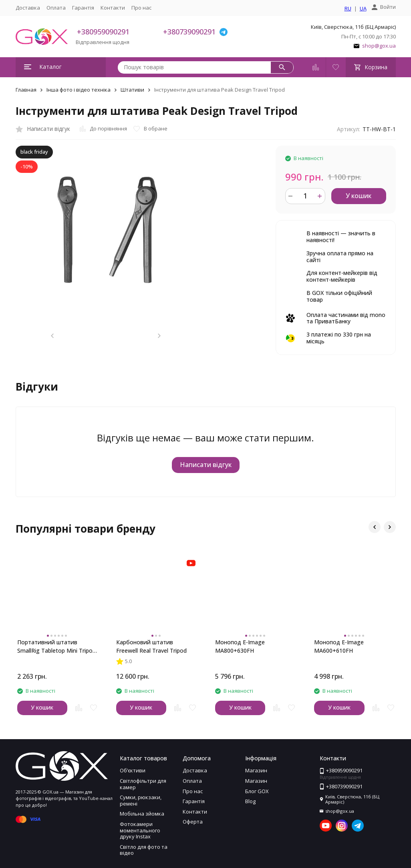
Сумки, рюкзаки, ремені (141, 800)
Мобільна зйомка (142, 814)
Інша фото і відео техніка (79, 90)
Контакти (113, 8)
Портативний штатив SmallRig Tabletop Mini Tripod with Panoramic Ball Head (56, 646)
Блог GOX (257, 791)
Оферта (193, 822)
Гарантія (83, 8)
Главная (26, 90)
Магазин (256, 770)
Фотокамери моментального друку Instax (140, 830)
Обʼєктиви (133, 770)
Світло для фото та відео (144, 850)
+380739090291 (189, 32)
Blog (250, 801)
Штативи (132, 90)
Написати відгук (206, 465)
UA (363, 9)
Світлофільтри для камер (143, 784)
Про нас (141, 8)
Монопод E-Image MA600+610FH (339, 646)
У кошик (359, 196)
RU (348, 9)
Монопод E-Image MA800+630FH (240, 646)
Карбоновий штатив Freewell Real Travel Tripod (151, 646)
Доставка (28, 8)
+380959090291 (103, 32)
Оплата (56, 8)
